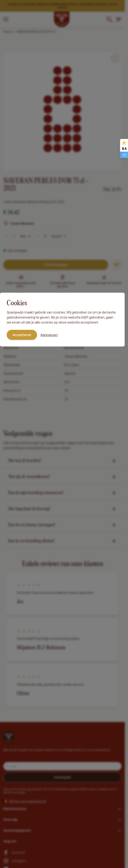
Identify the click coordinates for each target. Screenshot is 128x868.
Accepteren (22, 335)
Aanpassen (49, 335)
